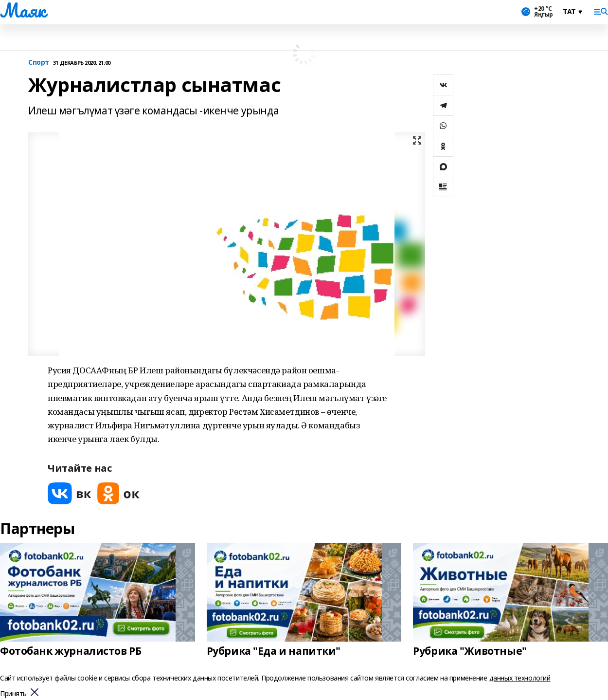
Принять (13, 694)
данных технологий (520, 678)
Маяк (23, 10)
